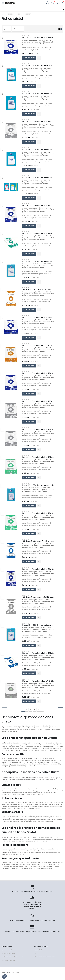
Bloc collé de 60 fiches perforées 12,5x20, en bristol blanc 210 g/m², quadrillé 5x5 (38, 487)
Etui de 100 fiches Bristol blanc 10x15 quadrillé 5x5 (38, 431)
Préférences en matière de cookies (44, 959)
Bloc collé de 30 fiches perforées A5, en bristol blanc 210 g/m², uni (38, 262)
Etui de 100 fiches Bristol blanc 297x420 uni (38, 38)
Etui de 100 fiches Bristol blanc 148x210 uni (38, 655)
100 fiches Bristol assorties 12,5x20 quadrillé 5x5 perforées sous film (38, 290)
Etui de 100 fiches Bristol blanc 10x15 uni (38, 374)
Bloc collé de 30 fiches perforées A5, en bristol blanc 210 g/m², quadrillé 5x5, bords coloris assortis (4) (38, 178)
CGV (35, 956)
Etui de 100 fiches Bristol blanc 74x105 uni (38, 571)
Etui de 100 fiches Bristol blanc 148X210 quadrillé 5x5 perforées (38, 234)
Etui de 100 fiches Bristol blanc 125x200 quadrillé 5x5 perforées (38, 459)
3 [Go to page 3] (31, 712)
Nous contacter (38, 952)
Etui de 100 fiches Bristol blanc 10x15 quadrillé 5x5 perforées (38, 515)
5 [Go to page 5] (38, 712)
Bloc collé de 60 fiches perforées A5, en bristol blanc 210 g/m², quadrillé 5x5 (38, 627)
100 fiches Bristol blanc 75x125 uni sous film (38, 543)
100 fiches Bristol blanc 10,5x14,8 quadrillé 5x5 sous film (38, 599)
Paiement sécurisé (7, 952)
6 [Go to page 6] (42, 712)
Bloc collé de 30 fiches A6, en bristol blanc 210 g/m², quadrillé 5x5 (38, 66)
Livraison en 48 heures (9, 956)
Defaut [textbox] (15, 29)
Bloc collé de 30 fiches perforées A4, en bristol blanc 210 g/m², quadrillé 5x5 (38, 94)
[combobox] (18, 29)
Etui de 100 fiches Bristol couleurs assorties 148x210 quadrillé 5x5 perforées (38, 346)
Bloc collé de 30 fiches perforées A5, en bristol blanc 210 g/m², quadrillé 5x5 (38, 150)
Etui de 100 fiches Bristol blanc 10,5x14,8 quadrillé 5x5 (38, 402)
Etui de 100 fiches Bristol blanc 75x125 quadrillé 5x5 (38, 122)
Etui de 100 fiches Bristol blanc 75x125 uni (38, 206)
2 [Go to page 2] (27, 712)
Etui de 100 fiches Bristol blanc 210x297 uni (38, 318)
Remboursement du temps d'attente (13, 959)
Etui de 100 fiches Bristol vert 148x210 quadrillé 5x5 (38, 683)
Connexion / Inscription (9, 963)
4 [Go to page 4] (34, 712)
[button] (62, 3)
